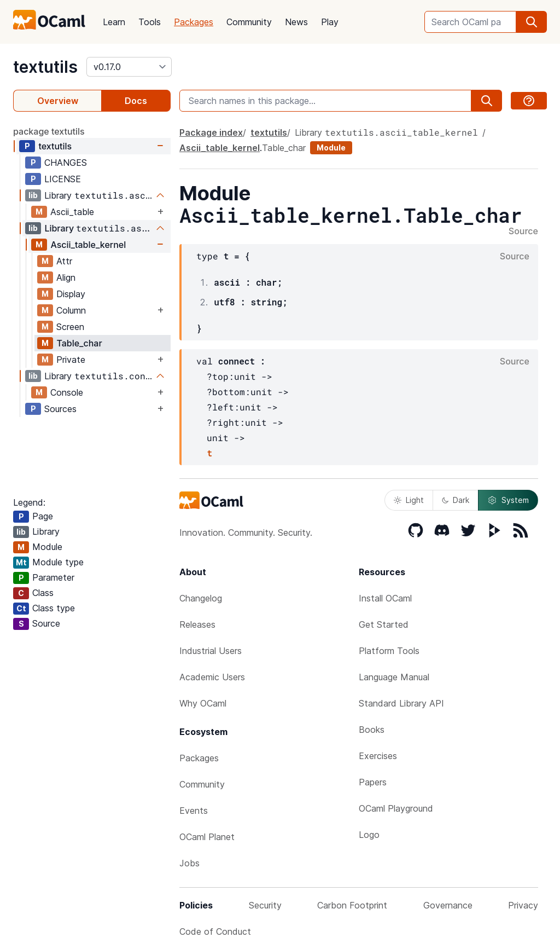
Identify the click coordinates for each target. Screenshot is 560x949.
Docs (136, 101)
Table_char (79, 343)
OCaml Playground (396, 808)
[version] (129, 67)
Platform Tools (389, 651)
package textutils (49, 131)
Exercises (378, 756)
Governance (448, 905)
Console (67, 392)
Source (523, 232)
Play (330, 22)
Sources (60, 409)
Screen (70, 327)
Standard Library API (401, 703)
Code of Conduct (215, 931)
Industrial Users (211, 651)
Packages (194, 22)
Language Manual (394, 677)
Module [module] (331, 147)
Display (71, 294)
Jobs (189, 863)
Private (71, 360)
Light (409, 500)
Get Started (384, 624)
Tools (150, 22)
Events (194, 811)
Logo (369, 835)
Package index (211, 132)
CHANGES (66, 163)
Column (71, 310)
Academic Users (212, 677)
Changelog (201, 598)
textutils (45, 67)
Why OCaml (203, 703)
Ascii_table (72, 212)
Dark (456, 500)
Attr (64, 261)
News (296, 22)
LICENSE (63, 179)
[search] (532, 22)
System (508, 500)
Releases (197, 624)
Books (372, 730)
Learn (114, 22)
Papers (373, 782)
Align (66, 277)
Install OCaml (385, 598)
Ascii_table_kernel (88, 245)
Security (265, 905)
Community (249, 22)
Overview (58, 101)
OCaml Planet (207, 837)
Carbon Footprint (352, 905)
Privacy (523, 905)
